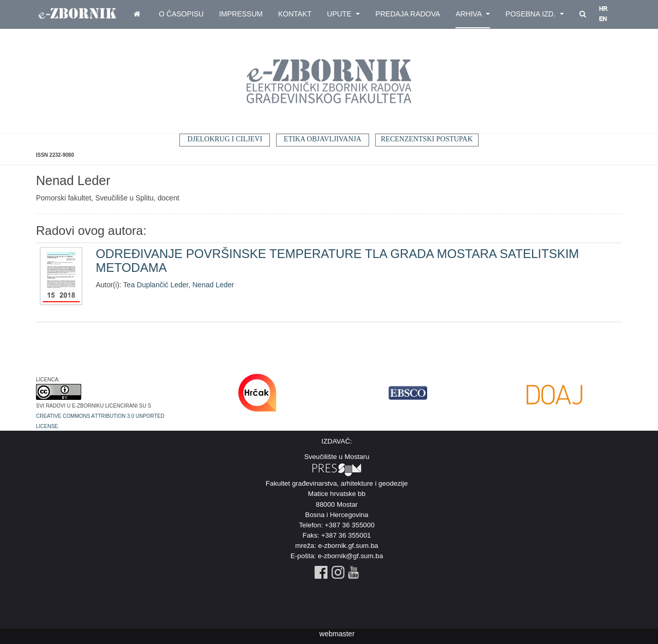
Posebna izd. (535, 14)
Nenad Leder (213, 285)
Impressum (241, 14)
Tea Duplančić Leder (156, 285)
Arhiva (473, 14)
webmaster (337, 634)
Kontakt (295, 14)
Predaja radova (408, 14)
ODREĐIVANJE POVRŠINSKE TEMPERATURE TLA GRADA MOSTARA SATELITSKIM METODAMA (337, 260)
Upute (343, 14)
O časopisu (181, 14)
